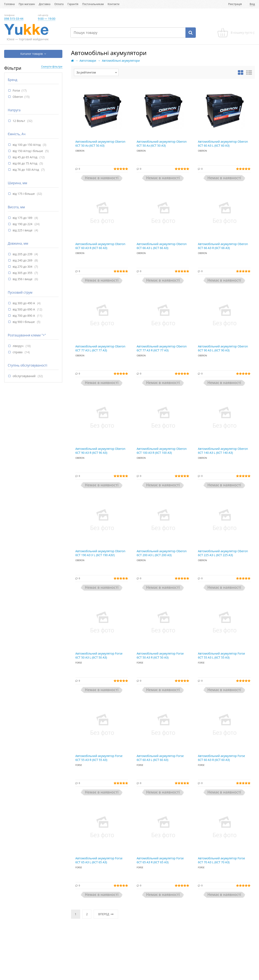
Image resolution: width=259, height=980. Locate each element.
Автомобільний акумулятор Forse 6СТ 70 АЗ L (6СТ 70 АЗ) (221, 860)
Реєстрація (235, 4)
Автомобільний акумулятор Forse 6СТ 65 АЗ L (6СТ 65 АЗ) (99, 860)
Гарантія (73, 4)
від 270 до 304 (23, 267)
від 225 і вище (23, 230)
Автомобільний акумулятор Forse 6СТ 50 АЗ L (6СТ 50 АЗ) (99, 656)
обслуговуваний (24, 376)
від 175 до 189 (23, 218)
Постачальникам (93, 4)
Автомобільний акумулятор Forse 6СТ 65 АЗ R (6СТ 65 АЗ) (160, 860)
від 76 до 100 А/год (26, 170)
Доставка (45, 4)
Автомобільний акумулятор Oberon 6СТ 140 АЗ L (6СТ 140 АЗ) (223, 451)
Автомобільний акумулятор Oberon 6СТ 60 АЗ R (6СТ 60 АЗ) (100, 246)
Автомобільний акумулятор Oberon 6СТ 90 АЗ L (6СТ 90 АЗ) (223, 348)
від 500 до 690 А (24, 309)
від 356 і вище (23, 279)
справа (18, 352)
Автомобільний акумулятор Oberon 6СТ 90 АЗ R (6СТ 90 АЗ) (100, 451)
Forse (16, 90)
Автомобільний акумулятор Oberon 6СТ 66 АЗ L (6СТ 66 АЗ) (162, 246)
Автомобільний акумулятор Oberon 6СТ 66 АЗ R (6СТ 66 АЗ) (223, 246)
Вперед (106, 914)
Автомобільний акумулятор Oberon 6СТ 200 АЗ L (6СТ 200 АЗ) (162, 553)
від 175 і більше (24, 194)
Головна (9, 4)
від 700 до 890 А (24, 316)
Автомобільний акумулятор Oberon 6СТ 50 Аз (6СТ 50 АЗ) (100, 144)
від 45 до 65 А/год (25, 157)
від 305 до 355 (23, 273)
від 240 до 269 (23, 260)
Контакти (114, 4)
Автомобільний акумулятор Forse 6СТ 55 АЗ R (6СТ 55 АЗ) (99, 758)
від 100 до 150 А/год (27, 145)
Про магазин (27, 4)
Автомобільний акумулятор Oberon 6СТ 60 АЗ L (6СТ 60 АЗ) (223, 144)
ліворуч (18, 346)
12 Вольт (19, 121)
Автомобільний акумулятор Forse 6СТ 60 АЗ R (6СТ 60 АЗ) (221, 758)
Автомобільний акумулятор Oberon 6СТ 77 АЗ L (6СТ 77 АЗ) (100, 348)
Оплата (59, 4)
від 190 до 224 (23, 224)
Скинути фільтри (52, 67)
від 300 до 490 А (24, 303)
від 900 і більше (24, 322)
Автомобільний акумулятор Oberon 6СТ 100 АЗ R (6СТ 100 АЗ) (162, 451)
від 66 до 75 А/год (25, 163)
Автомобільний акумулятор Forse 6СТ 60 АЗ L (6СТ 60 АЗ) (160, 758)
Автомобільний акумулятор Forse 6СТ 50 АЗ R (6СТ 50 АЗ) (160, 656)
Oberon (18, 97)
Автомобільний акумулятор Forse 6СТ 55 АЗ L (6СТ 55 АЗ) (221, 656)
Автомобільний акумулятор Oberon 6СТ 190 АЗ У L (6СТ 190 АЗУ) (100, 553)
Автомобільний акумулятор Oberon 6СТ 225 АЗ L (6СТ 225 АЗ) (223, 553)
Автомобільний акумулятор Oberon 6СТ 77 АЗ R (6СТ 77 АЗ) (162, 348)
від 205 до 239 (23, 254)
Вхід (252, 4)
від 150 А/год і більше (28, 151)
